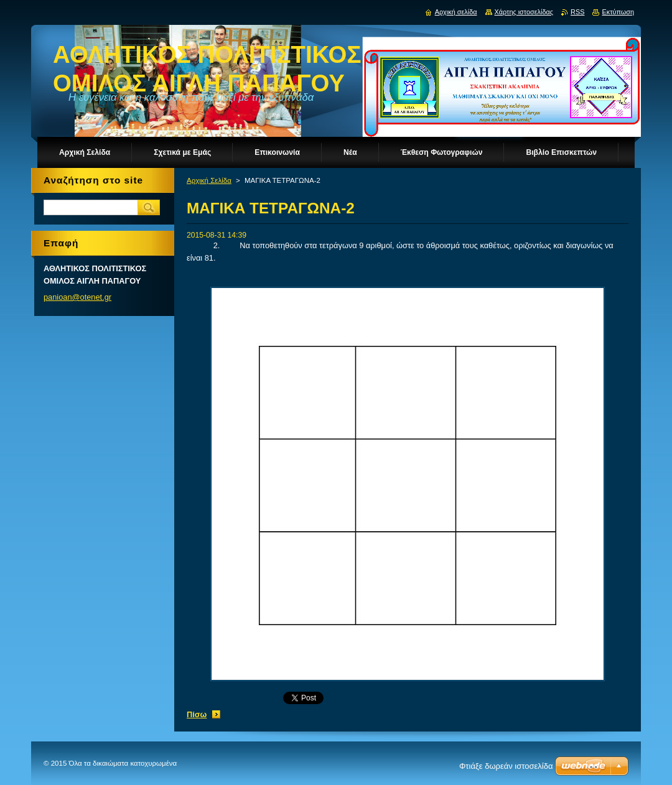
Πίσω (197, 714)
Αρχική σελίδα (456, 12)
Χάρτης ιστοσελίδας (524, 12)
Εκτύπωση (618, 12)
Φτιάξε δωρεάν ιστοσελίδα (506, 766)
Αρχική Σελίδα (209, 180)
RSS (577, 12)
